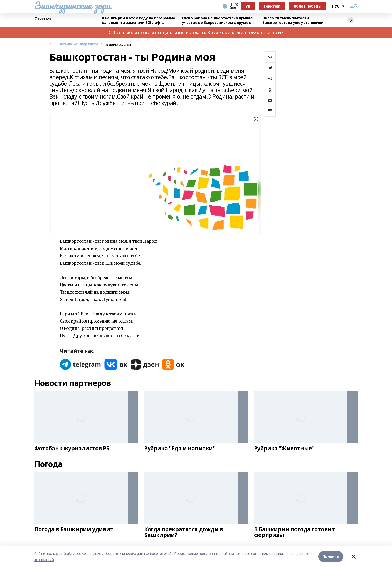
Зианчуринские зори (73, 5)
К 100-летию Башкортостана (76, 44)
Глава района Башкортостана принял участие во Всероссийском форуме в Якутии (217, 20)
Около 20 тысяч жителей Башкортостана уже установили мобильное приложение (293, 20)
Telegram (272, 6)
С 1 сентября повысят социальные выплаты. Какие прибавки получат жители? (196, 32)
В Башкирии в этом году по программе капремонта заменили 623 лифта (139, 20)
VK (248, 6)
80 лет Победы (308, 6)
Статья (43, 19)
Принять (331, 557)
